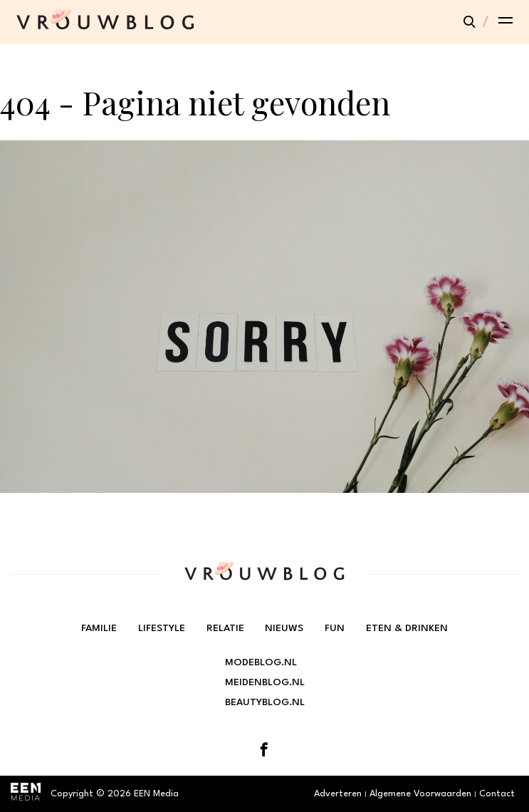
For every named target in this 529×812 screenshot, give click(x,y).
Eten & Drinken (407, 628)
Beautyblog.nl (265, 702)
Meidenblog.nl (265, 682)
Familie (99, 628)
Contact (497, 794)
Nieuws (284, 628)
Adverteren (338, 794)
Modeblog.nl (261, 662)
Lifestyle (162, 628)
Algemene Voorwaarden (420, 794)
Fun (335, 628)
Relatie (225, 628)
